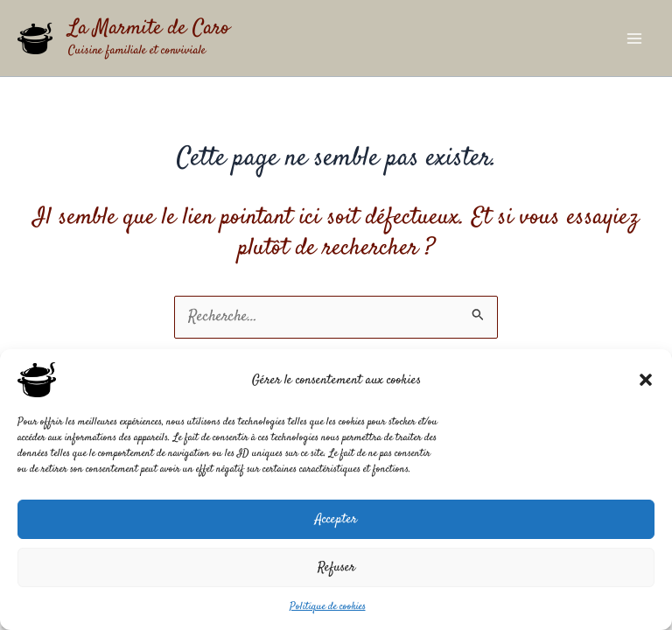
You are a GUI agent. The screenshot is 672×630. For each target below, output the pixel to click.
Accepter (336, 519)
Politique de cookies (328, 607)
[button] (646, 380)
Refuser (336, 567)
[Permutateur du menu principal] (634, 38)
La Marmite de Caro (149, 29)
